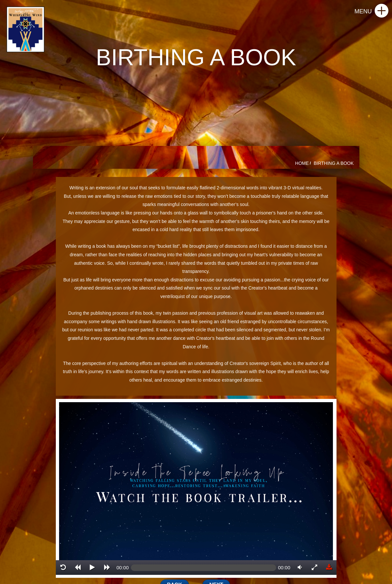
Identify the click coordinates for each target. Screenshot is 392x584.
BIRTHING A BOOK (334, 163)
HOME (302, 163)
